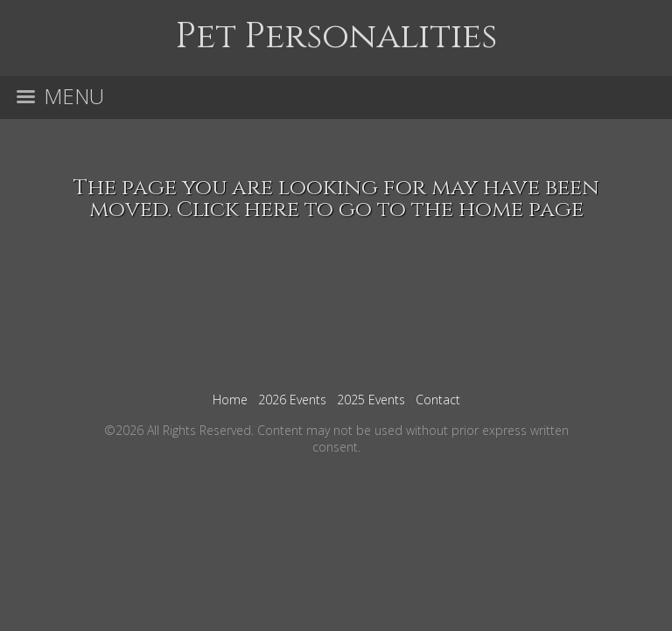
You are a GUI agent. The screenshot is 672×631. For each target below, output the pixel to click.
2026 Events (292, 400)
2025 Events (371, 400)
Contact (438, 400)
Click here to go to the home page (380, 210)
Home (230, 400)
